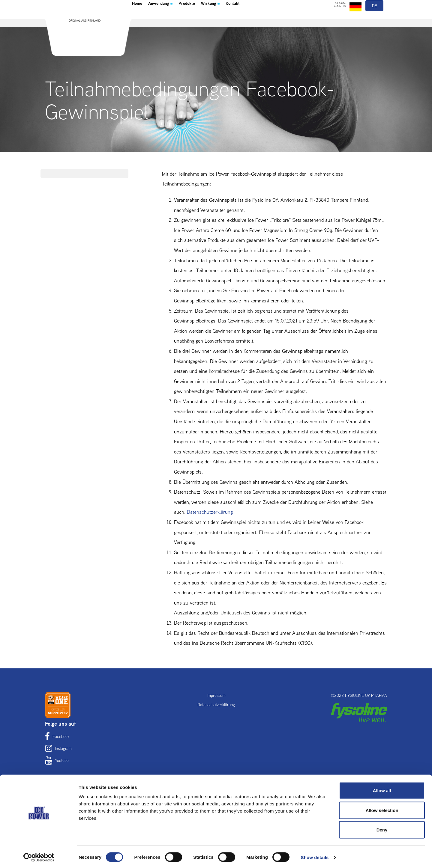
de (375, 20)
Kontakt (261, 19)
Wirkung (233, 19)
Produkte (203, 19)
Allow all (382, 789)
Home (139, 19)
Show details (315, 856)
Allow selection (382, 809)
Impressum (216, 695)
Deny (382, 829)
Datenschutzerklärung (210, 512)
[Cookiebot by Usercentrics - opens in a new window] (39, 856)
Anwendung (169, 19)
